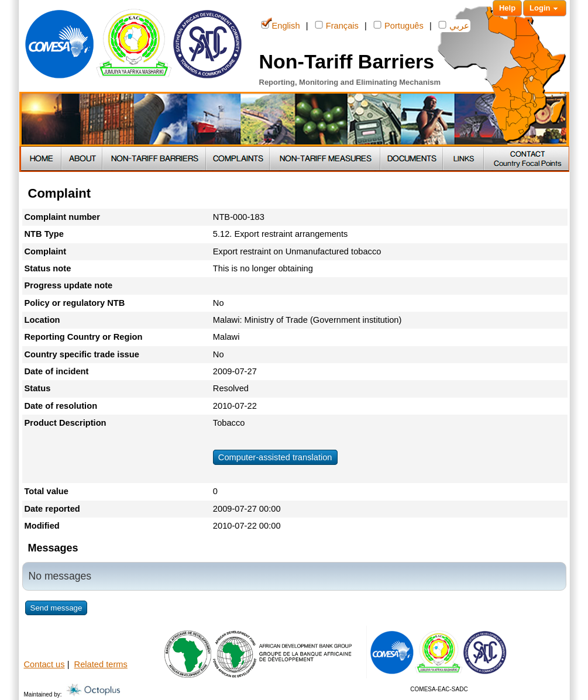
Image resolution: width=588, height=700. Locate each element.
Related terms (101, 664)
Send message (56, 608)
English (281, 25)
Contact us (44, 664)
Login (544, 8)
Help (507, 8)
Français (337, 25)
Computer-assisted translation (275, 457)
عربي (454, 25)
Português (398, 25)
